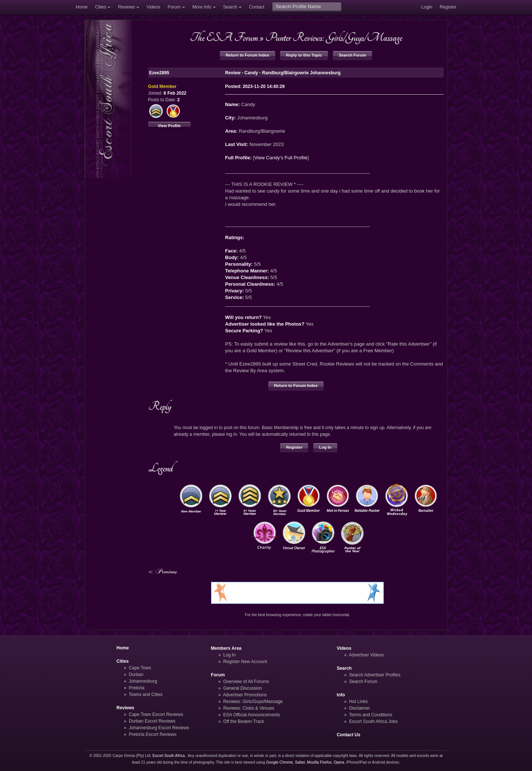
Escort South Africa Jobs (374, 721)
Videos (154, 7)
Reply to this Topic (304, 55)
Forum (174, 7)
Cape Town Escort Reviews (156, 714)
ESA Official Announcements (252, 715)
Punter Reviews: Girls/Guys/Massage (334, 37)
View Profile (169, 126)
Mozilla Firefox (319, 762)
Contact (257, 7)
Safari (300, 762)
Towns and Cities (145, 694)
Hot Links (358, 702)
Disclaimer (359, 708)
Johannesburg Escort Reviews (159, 728)
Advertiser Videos (366, 655)
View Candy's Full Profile (281, 158)
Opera (339, 762)
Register (448, 7)
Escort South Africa (169, 756)
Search (230, 7)
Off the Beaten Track (244, 721)
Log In (325, 447)
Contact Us (349, 735)
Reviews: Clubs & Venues (249, 708)
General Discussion (243, 688)
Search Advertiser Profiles (375, 675)
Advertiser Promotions (245, 695)
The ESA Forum (224, 37)
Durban (136, 675)
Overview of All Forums (246, 682)
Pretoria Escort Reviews (153, 734)
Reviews (126, 7)
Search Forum (352, 55)
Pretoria (137, 688)
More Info (202, 7)
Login (427, 7)
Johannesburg (143, 681)
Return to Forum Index (248, 55)
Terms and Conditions (371, 715)
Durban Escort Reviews (152, 721)
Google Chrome (279, 762)
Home (82, 7)
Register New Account (245, 662)
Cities (100, 7)
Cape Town (140, 668)
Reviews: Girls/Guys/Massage (253, 702)
